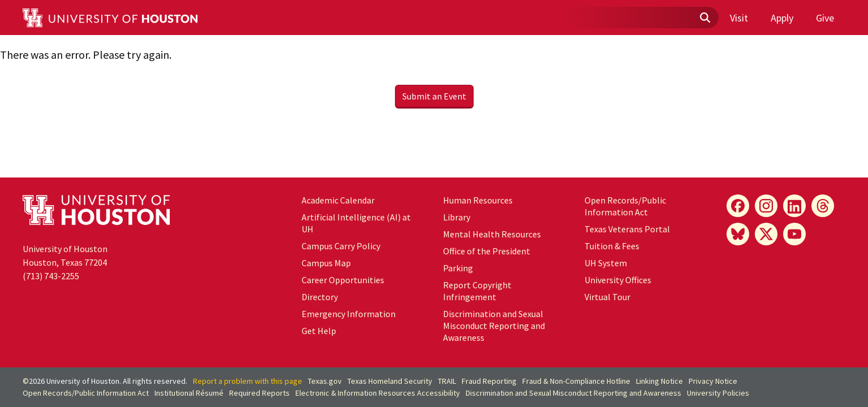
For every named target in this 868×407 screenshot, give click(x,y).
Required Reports (259, 393)
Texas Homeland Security (390, 381)
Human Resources (478, 200)
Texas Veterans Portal (627, 229)
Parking (458, 268)
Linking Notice (659, 381)
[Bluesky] (738, 234)
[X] (766, 234)
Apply (782, 18)
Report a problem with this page (248, 381)
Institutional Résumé (189, 393)
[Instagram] (766, 206)
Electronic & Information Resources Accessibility (378, 393)
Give (825, 18)
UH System (606, 263)
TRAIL (447, 381)
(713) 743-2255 (51, 276)
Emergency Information (349, 314)
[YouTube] (794, 234)
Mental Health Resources (492, 234)
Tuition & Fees (612, 246)
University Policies (718, 393)
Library (457, 217)
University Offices (618, 280)
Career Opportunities (343, 280)
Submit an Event (434, 96)
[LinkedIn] (794, 206)
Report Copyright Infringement (477, 291)
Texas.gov (325, 381)
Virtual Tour (607, 297)
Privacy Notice (713, 381)
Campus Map (326, 263)
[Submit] (704, 18)
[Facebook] (738, 206)
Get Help (319, 331)
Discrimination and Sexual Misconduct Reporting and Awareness (494, 326)
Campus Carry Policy (341, 246)
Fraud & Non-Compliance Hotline (576, 381)
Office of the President (487, 251)
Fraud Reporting (489, 381)
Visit (739, 18)
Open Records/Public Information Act (625, 206)
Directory (320, 297)
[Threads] (823, 206)
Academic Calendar (338, 200)
